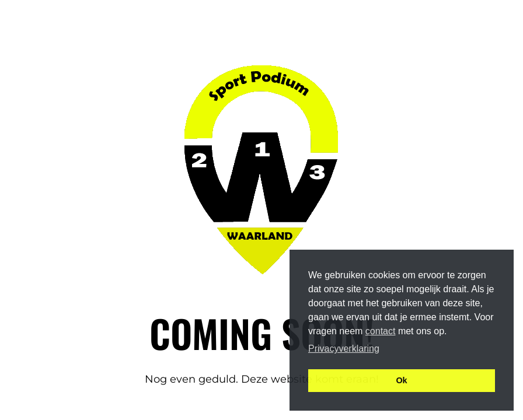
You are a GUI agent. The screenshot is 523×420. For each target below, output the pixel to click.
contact (381, 331)
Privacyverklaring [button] (344, 349)
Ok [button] (401, 380)
